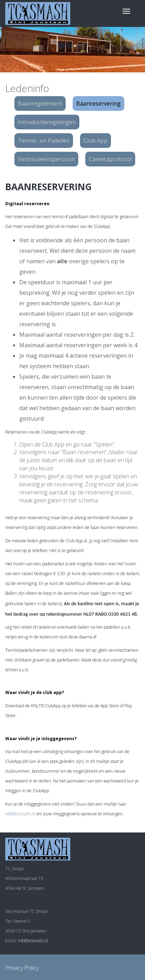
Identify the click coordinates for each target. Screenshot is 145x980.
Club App (95, 141)
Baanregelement (40, 103)
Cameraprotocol (110, 159)
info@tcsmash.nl (20, 814)
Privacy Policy (22, 968)
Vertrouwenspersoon (46, 159)
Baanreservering (98, 103)
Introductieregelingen (47, 122)
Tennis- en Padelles (44, 141)
